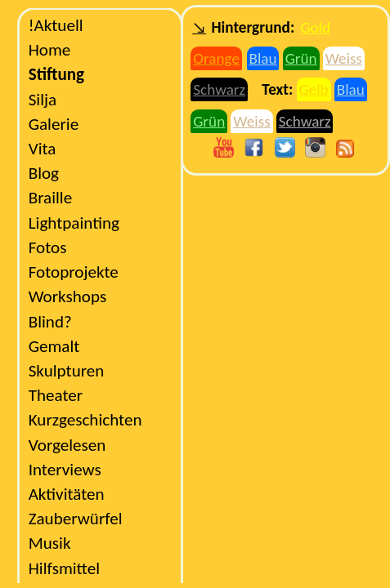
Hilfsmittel (64, 568)
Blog (44, 173)
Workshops (68, 296)
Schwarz (219, 89)
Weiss (344, 58)
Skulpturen (67, 371)
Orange (216, 58)
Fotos (48, 247)
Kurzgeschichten (85, 420)
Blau (262, 58)
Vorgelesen (67, 445)
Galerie (54, 124)
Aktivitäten (67, 494)
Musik (50, 543)
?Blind (50, 322)
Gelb (314, 89)
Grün (301, 58)
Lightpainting (74, 223)
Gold (315, 27)
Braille (51, 198)
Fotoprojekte (74, 272)
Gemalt (54, 346)
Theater (56, 395)
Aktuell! (56, 25)
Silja (43, 100)
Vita (43, 149)
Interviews (65, 470)
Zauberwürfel (76, 519)
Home (50, 50)
